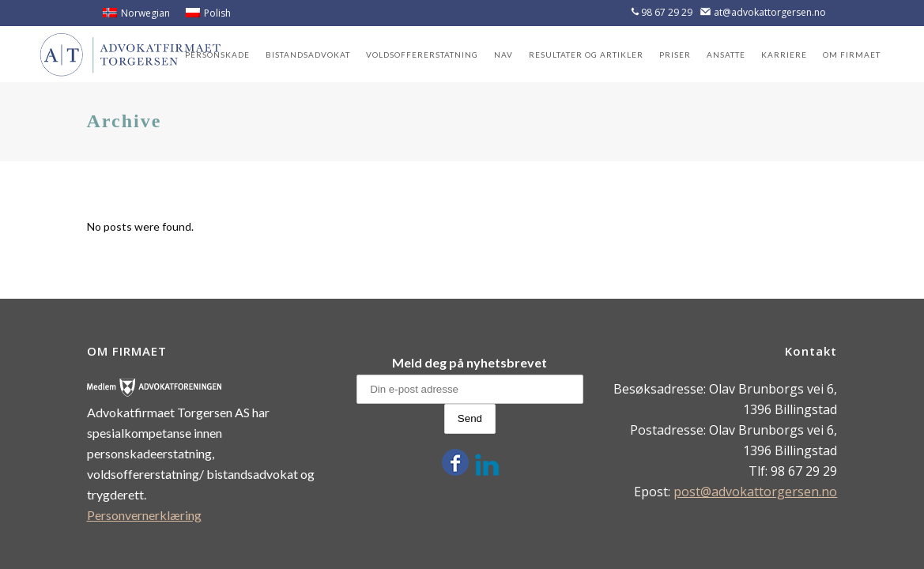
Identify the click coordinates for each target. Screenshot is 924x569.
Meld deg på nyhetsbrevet (470, 362)
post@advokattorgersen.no (755, 492)
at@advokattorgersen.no (770, 12)
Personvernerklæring (144, 515)
